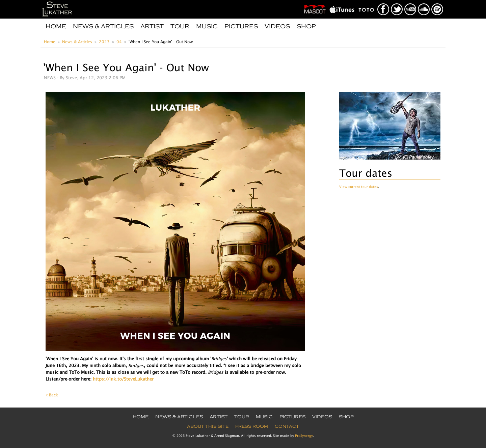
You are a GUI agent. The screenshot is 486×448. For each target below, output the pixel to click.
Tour (180, 26)
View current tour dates (359, 187)
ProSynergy (304, 436)
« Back (52, 395)
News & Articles (103, 26)
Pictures (241, 26)
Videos (277, 26)
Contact (287, 426)
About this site (208, 426)
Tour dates (366, 173)
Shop (306, 26)
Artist (152, 26)
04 (119, 42)
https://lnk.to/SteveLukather (123, 379)
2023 (104, 42)
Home (56, 26)
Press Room (252, 426)
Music (207, 26)
